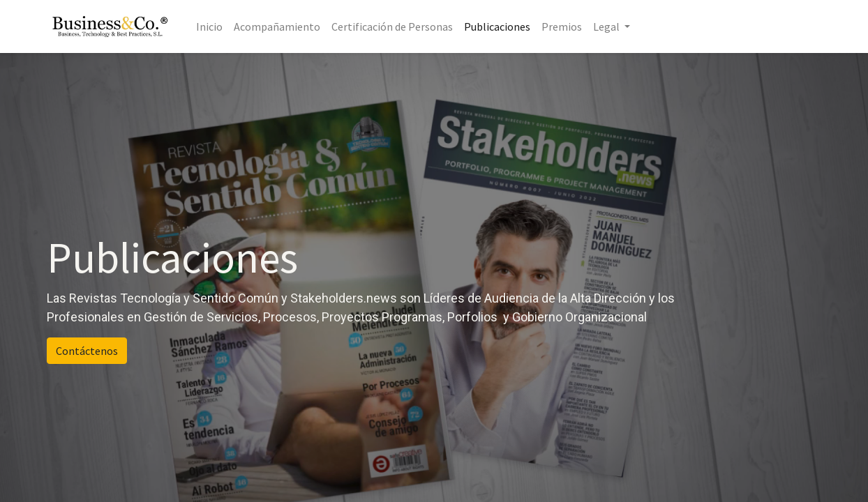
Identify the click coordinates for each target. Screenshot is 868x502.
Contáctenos (87, 351)
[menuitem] (209, 26)
